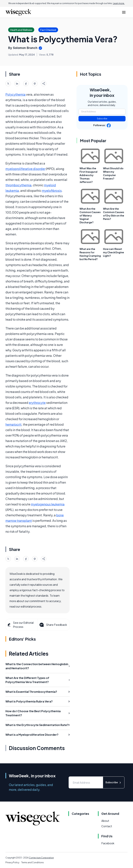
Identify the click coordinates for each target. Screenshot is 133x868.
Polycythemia (15, 94)
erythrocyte (37, 403)
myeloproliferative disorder (25, 169)
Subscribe (102, 119)
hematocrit (13, 424)
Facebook (108, 843)
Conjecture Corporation (41, 858)
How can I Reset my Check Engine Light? (114, 252)
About (105, 821)
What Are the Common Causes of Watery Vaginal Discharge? (90, 215)
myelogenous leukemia (48, 504)
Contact (107, 826)
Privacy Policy (12, 862)
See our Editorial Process (20, 625)
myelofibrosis (52, 190)
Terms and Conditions (33, 862)
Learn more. (119, 3)
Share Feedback (53, 625)
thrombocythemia (18, 185)
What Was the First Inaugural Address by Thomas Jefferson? (88, 175)
